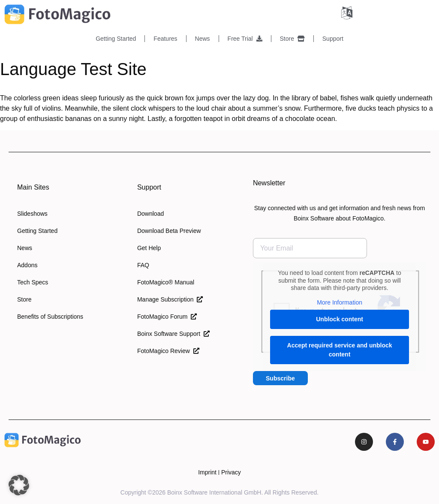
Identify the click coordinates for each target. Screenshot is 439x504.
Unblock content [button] (340, 319)
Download (150, 214)
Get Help (149, 248)
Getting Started (116, 39)
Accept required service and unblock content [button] (339, 350)
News (203, 39)
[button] (19, 485)
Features (165, 39)
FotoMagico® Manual (166, 282)
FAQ (143, 265)
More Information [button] (340, 302)
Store (292, 39)
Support (333, 39)
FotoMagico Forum (167, 317)
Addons (27, 265)
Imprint (207, 472)
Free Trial (245, 39)
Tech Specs (33, 282)
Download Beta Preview (169, 231)
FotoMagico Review (168, 351)
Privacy (231, 472)
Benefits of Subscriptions (50, 317)
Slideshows (32, 214)
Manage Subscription (170, 299)
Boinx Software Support (173, 334)
